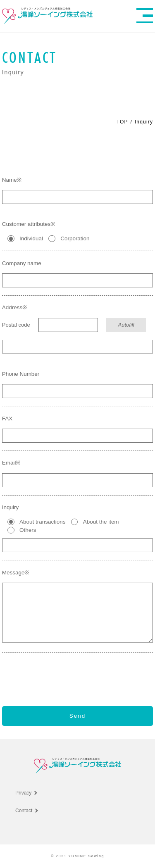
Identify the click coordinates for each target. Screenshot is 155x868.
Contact (24, 811)
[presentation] (78, 673)
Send (78, 716)
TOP (122, 122)
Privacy (23, 793)
